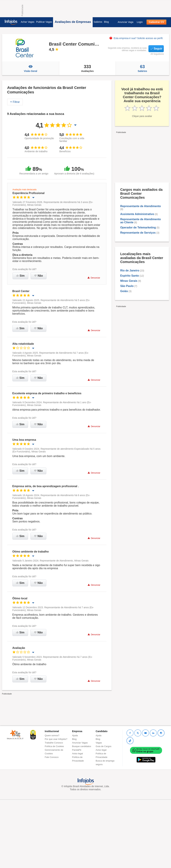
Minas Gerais (129, 281)
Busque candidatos (82, 746)
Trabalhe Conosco (54, 743)
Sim (20, 276)
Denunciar (94, 278)
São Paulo (127, 286)
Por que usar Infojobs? (56, 739)
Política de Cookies (54, 746)
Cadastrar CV (156, 22)
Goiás (124, 291)
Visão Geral (31, 68)
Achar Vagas (28, 22)
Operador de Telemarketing (138, 227)
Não (39, 276)
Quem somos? (52, 735)
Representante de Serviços (138, 233)
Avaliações (87, 68)
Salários (98, 22)
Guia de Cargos (104, 746)
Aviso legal (78, 754)
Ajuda (75, 735)
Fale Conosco (52, 757)
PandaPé (77, 750)
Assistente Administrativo (137, 214)
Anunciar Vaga (125, 22)
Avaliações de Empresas (73, 22)
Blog (106, 22)
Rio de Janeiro (130, 270)
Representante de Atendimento (141, 206)
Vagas (99, 743)
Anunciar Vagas (80, 743)
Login (140, 22)
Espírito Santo (129, 276)
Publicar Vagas (44, 22)
